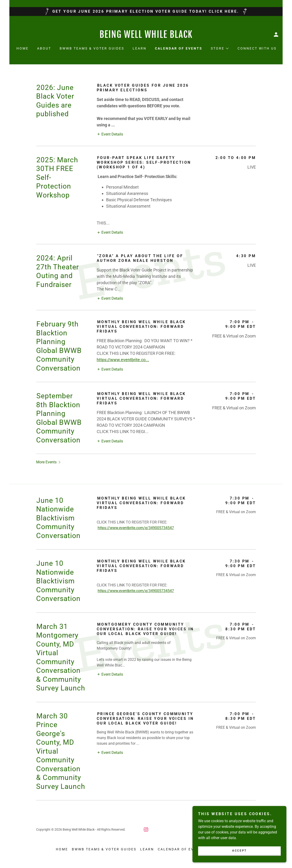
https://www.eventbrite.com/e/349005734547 (136, 528)
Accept (239, 851)
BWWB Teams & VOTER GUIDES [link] (92, 48)
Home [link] (23, 48)
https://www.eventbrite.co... (123, 360)
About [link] (44, 48)
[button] (276, 35)
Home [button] (62, 849)
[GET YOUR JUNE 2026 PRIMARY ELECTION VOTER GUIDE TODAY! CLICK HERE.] (146, 12)
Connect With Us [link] (257, 48)
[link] (146, 37)
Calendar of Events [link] (179, 48)
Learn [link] (140, 48)
